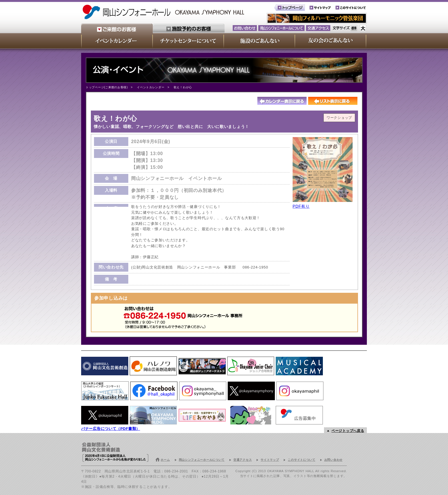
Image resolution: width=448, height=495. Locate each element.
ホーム (165, 460)
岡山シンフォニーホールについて (202, 460)
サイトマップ (270, 460)
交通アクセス (243, 460)
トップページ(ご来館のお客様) (107, 87)
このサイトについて (301, 460)
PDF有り (301, 206)
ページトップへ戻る (348, 431)
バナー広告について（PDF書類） (111, 429)
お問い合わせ (333, 460)
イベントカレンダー (151, 87)
